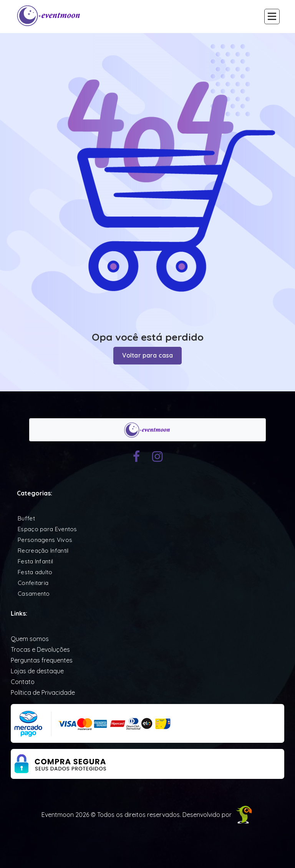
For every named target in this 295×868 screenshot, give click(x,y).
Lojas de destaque (37, 671)
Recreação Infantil (43, 551)
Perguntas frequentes (42, 660)
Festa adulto (35, 572)
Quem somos (30, 639)
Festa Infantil (35, 561)
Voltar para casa (148, 356)
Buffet (26, 518)
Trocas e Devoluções (40, 649)
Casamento (34, 594)
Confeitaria (33, 583)
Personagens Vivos (45, 540)
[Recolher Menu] (272, 17)
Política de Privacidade (43, 692)
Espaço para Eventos (47, 529)
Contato (23, 682)
